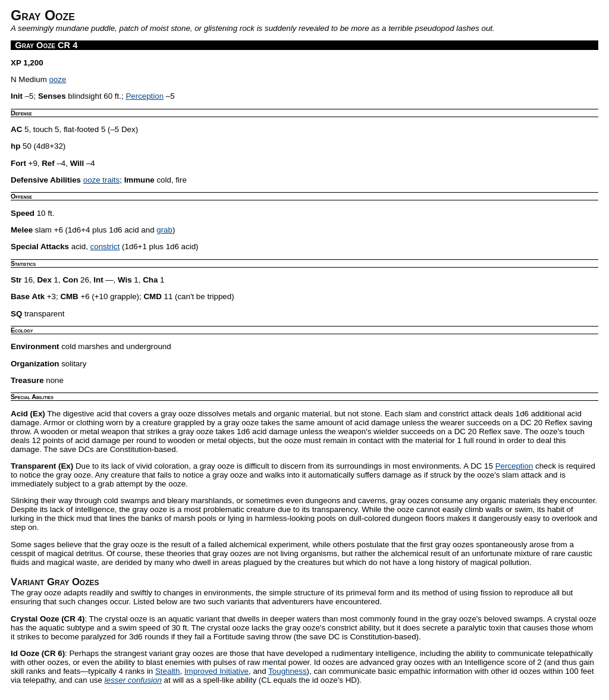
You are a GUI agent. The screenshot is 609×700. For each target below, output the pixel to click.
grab (164, 230)
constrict (105, 247)
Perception (145, 96)
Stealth (168, 671)
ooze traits (102, 180)
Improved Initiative (216, 671)
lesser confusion (133, 680)
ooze (57, 79)
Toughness (287, 671)
